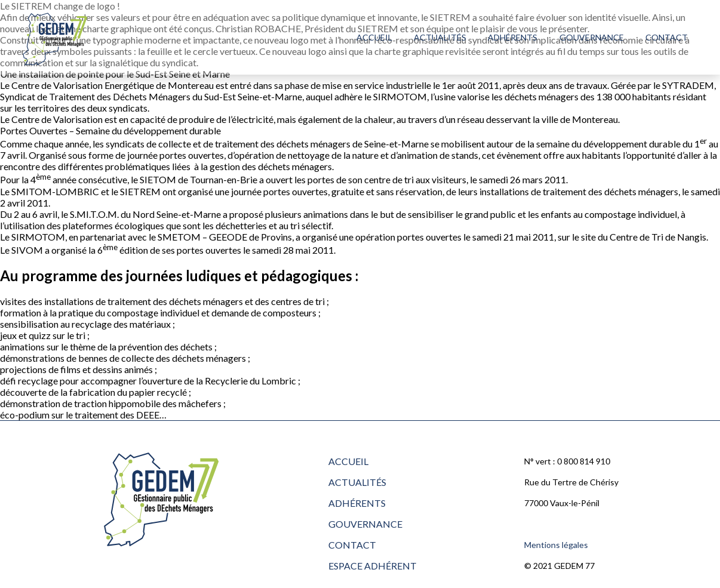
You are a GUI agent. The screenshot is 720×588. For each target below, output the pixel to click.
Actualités (440, 37)
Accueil (374, 37)
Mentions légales (556, 545)
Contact (667, 37)
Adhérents (513, 37)
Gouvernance (592, 37)
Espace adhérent (373, 566)
